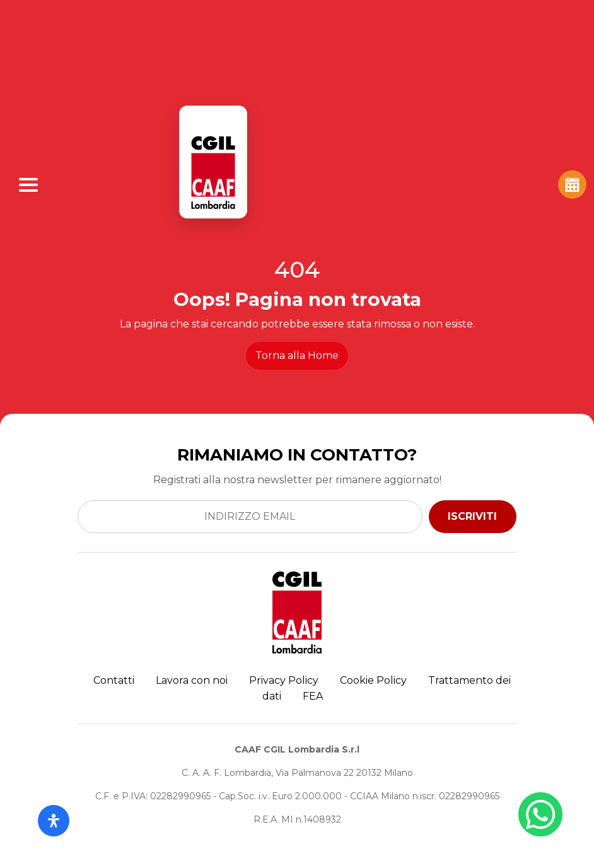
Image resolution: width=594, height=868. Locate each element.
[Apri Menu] (28, 185)
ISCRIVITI (472, 516)
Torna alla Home (297, 355)
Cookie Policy (373, 680)
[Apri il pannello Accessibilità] (54, 821)
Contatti (114, 680)
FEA (313, 696)
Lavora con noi (192, 680)
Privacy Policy (284, 680)
